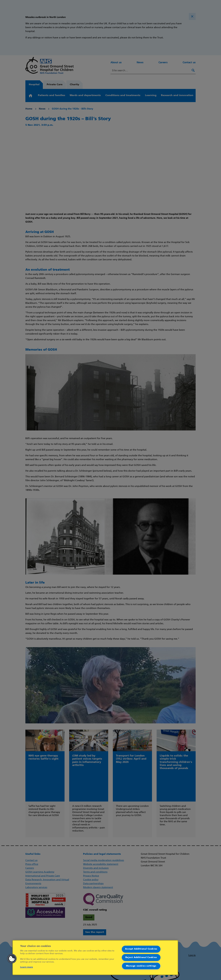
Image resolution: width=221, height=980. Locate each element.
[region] (95, 958)
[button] (12, 959)
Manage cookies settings (141, 966)
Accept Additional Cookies (141, 949)
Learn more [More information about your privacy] (27, 967)
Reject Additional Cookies (141, 957)
